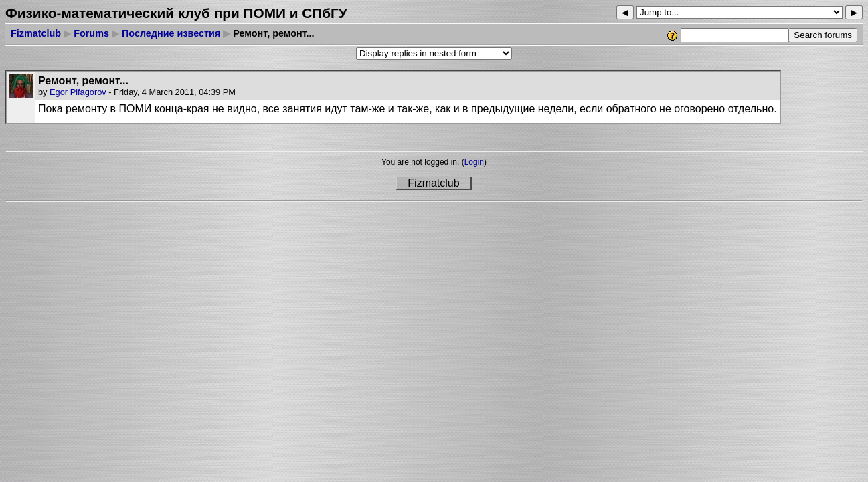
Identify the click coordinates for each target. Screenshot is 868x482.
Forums (91, 33)
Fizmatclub (36, 33)
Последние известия (171, 33)
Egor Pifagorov (78, 92)
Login (474, 162)
